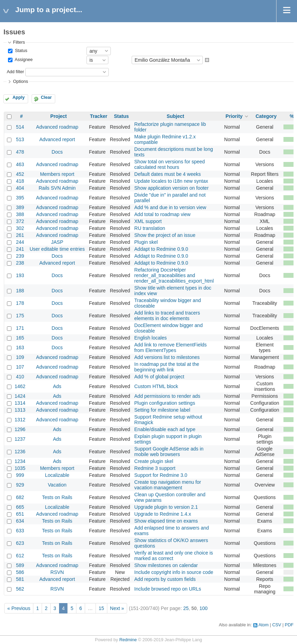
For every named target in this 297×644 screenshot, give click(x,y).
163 (20, 347)
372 (20, 221)
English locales (151, 338)
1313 (20, 410)
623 (20, 543)
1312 (20, 420)
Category (266, 116)
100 (203, 608)
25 (186, 608)
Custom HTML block (156, 386)
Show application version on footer (172, 188)
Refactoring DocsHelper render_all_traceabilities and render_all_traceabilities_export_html (174, 275)
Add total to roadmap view (163, 214)
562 (20, 589)
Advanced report (57, 139)
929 (20, 485)
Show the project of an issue (165, 235)
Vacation (57, 485)
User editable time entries (57, 249)
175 (20, 316)
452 (20, 174)
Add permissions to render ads (167, 396)
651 (20, 514)
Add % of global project (159, 377)
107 (20, 367)
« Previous (19, 608)
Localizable (57, 475)
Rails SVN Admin (57, 188)
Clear (46, 97)
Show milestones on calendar (166, 565)
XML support (148, 221)
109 (20, 357)
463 (20, 164)
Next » (117, 608)
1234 (20, 461)
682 (20, 497)
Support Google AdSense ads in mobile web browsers (169, 452)
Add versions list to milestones (167, 357)
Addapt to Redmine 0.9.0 (161, 249)
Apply (19, 97)
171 (20, 328)
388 (20, 214)
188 (20, 291)
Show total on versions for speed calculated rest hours (170, 164)
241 (20, 249)
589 (20, 565)
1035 (20, 468)
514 (20, 127)
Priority (234, 116)
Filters (19, 42)
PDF (289, 625)
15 (101, 608)
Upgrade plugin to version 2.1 (166, 507)
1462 (20, 386)
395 (20, 198)
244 (20, 242)
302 (20, 228)
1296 (20, 429)
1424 (20, 396)
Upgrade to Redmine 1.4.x (163, 514)
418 (20, 181)
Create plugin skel (154, 461)
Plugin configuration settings (165, 403)
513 (20, 139)
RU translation (150, 228)
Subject (176, 116)
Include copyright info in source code (174, 572)
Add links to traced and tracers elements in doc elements (167, 316)
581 (20, 579)
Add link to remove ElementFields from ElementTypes (171, 347)
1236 (20, 452)
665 (20, 507)
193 (20, 275)
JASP (57, 242)
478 (20, 152)
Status (20, 51)
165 (20, 338)
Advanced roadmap (57, 127)
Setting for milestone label (162, 410)
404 (20, 188)
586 (20, 572)
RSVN (57, 572)
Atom (263, 625)
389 (20, 207)
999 (20, 475)
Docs (57, 152)
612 (20, 556)
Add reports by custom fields (165, 579)
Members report (57, 174)
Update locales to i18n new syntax (171, 181)
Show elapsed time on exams (166, 521)
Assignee (23, 60)
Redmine (128, 640)
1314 (20, 403)
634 (20, 521)
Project (59, 116)
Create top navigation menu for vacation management (168, 485)
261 (20, 235)
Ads (57, 386)
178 (20, 303)
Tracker (99, 116)
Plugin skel (146, 242)
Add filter (15, 72)
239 (20, 256)
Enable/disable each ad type (165, 429)
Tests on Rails (57, 497)
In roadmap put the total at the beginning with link (167, 367)
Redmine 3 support (155, 468)
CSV (277, 625)
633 (20, 531)
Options (20, 81)
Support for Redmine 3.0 (161, 475)
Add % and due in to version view (170, 207)
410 (20, 377)
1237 (20, 439)
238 (20, 263)
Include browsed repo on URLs (168, 589)
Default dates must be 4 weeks (168, 174)
